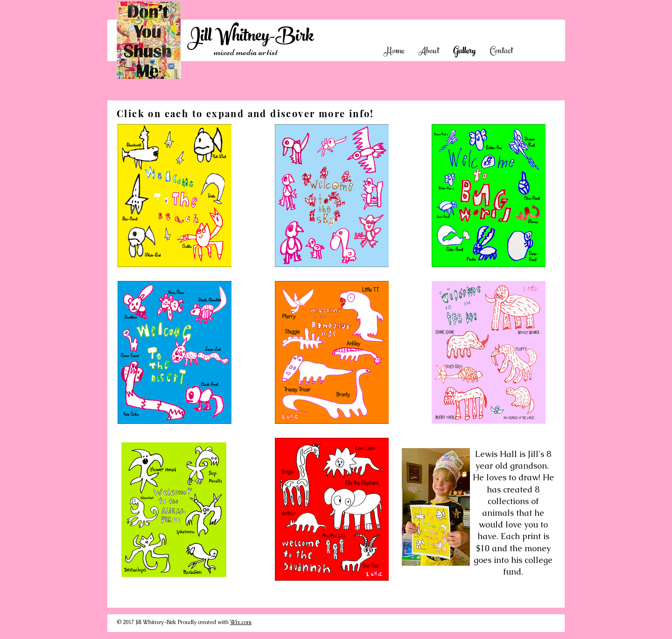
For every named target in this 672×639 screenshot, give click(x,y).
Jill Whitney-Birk (250, 38)
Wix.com (241, 622)
